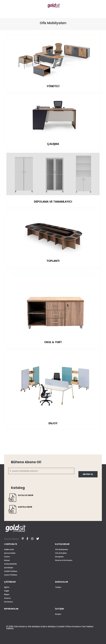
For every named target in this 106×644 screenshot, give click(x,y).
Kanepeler (59, 557)
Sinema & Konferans (64, 560)
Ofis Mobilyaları (61, 549)
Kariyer (7, 560)
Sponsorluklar (10, 553)
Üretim (7, 557)
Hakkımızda (9, 549)
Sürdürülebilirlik (10, 564)
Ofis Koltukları (61, 553)
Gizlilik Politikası (11, 571)
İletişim (58, 614)
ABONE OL (88, 474)
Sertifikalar (9, 568)
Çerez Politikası (11, 575)
